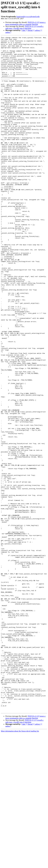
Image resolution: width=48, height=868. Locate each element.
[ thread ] (30, 30)
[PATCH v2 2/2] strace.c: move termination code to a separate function (26, 23)
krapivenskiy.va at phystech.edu (28, 17)
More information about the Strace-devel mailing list (20, 866)
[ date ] (24, 30)
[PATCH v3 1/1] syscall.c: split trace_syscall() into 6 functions (25, 27)
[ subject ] (38, 30)
